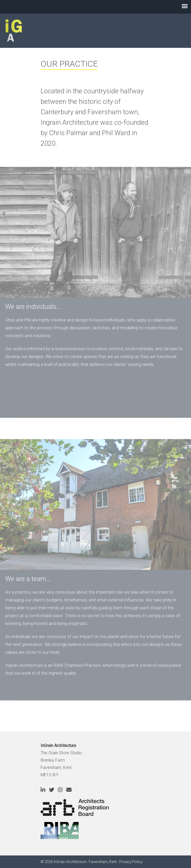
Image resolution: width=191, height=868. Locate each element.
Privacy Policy (131, 862)
